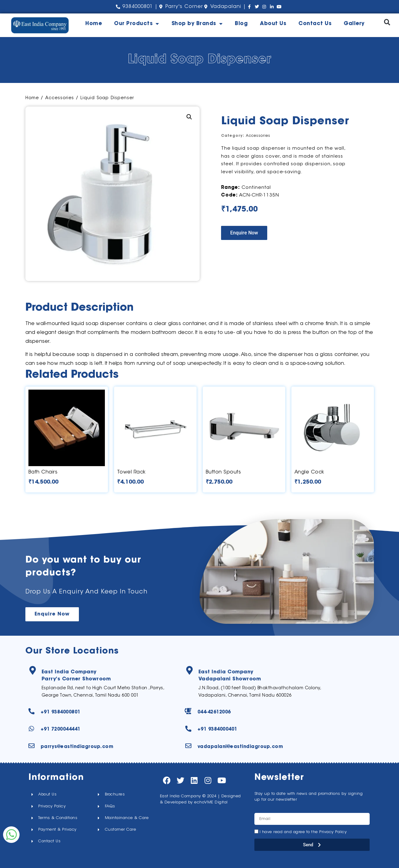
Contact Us (315, 24)
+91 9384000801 (61, 712)
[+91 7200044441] (31, 729)
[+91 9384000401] (188, 729)
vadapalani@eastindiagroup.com (240, 747)
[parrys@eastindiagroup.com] (31, 746)
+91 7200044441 (61, 730)
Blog (241, 24)
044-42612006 (214, 712)
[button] (387, 22)
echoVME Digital (211, 802)
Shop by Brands (197, 24)
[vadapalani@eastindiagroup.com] (188, 746)
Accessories (60, 98)
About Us (273, 24)
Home (94, 24)
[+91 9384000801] (31, 711)
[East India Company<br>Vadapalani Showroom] (190, 671)
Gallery (354, 24)
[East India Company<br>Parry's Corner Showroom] (33, 671)
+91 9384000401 (217, 730)
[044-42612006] (188, 711)
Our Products (137, 24)
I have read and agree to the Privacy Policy (303, 832)
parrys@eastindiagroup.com (77, 747)
